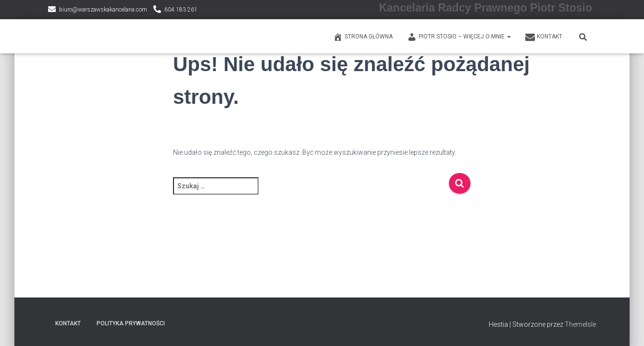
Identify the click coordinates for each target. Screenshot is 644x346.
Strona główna (363, 37)
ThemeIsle (580, 324)
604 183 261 (181, 10)
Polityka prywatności (131, 323)
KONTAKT (544, 37)
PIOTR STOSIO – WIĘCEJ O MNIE (459, 37)
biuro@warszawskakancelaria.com (103, 10)
